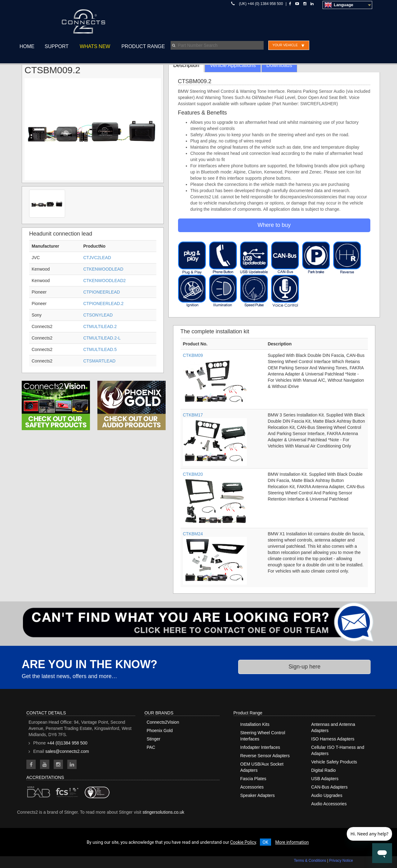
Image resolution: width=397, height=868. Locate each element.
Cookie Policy (243, 842)
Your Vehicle (285, 45)
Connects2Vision (163, 722)
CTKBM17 (193, 415)
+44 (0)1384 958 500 (67, 743)
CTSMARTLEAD (99, 361)
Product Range (143, 46)
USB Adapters (325, 779)
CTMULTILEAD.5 (100, 349)
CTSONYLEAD (98, 315)
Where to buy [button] (274, 225)
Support (57, 46)
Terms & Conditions (310, 861)
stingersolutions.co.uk (163, 812)
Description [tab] (186, 65)
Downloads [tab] (279, 65)
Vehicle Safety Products (334, 762)
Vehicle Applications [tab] (233, 65)
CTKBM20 (193, 474)
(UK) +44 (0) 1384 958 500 (261, 4)
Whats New (95, 46)
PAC (151, 747)
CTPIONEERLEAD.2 (103, 304)
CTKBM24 (193, 534)
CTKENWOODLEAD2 (104, 281)
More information (292, 842)
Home (27, 46)
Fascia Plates (253, 779)
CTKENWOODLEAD (103, 269)
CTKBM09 (193, 355)
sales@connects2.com (67, 751)
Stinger (154, 739)
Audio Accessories (329, 804)
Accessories (252, 787)
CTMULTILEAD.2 (100, 326)
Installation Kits (255, 724)
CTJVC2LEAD (97, 258)
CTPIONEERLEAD (101, 292)
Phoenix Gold (160, 731)
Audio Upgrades (327, 795)
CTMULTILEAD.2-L (102, 338)
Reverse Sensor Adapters (265, 756)
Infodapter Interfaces (260, 747)
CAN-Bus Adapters (329, 787)
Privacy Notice (341, 861)
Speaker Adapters (258, 795)
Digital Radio (323, 770)
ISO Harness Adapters (333, 739)
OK (265, 842)
